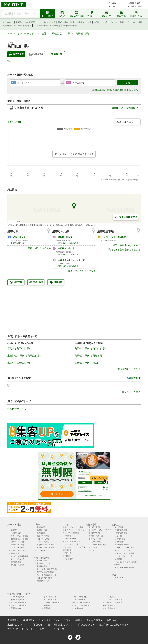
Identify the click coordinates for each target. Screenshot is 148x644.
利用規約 (37, 625)
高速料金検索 (55, 26)
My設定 (114, 3)
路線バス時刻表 (43, 536)
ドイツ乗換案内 (110, 597)
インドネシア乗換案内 (113, 603)
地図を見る (119, 578)
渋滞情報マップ (43, 581)
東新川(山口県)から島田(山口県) (24, 356)
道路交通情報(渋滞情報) (46, 572)
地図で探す (134, 378)
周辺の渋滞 (36, 282)
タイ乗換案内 (47, 605)
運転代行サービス (17, 409)
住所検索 (66, 556)
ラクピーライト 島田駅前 (115, 237)
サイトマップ (57, 629)
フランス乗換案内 (80, 597)
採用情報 (28, 620)
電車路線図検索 (121, 530)
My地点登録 (36, 54)
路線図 (115, 108)
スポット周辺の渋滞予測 (46, 575)
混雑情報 (56, 282)
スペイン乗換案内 (49, 600)
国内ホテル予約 (95, 539)
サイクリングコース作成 (124, 553)
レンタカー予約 (95, 542)
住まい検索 (119, 542)
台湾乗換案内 (47, 608)
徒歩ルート (23, 243)
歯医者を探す (68, 550)
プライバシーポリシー (19, 629)
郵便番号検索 (120, 539)
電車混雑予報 (42, 566)
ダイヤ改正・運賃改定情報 (47, 569)
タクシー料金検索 (41, 26)
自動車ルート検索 (84, 22)
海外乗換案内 (120, 527)
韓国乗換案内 (110, 605)
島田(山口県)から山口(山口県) (90, 348)
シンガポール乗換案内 (82, 603)
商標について (85, 625)
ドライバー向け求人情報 (124, 568)
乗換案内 (19, 22)
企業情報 (12, 620)
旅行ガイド (93, 548)
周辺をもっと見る (131, 392)
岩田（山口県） (20, 237)
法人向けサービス (48, 620)
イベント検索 (68, 559)
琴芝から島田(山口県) (19, 348)
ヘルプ (41, 629)
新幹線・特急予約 (96, 536)
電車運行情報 (42, 560)
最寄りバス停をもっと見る (82, 271)
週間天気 (16, 282)
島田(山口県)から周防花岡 (88, 356)
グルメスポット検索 (71, 544)
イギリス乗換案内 (49, 597)
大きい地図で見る (126, 217)
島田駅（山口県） (66, 237)
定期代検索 (7, 26)
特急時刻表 (41, 533)
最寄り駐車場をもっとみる (127, 245)
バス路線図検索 (121, 533)
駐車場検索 (67, 536)
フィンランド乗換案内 (113, 600)
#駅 (9, 61)
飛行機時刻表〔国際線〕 (46, 548)
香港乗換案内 (16, 608)
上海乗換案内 (78, 608)
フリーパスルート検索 (46, 22)
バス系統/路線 (73, 243)
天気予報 (118, 536)
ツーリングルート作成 (124, 556)
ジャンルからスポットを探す (74, 547)
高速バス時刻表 (43, 539)
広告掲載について (17, 625)
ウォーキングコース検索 (124, 548)
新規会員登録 (135, 3)
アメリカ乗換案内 (18, 597)
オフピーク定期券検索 (23, 26)
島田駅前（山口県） (67, 248)
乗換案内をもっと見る (129, 369)
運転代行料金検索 (70, 26)
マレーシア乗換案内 (18, 605)
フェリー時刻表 (43, 542)
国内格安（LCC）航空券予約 (100, 530)
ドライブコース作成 (123, 550)
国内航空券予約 (95, 527)
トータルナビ (8, 22)
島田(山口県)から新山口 (87, 363)
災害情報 (118, 559)
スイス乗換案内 (79, 600)
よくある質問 (93, 620)
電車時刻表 (41, 527)
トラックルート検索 (134, 22)
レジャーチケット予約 (97, 545)
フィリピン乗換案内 (81, 605)
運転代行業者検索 (122, 545)
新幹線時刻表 (42, 530)
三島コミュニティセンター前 (71, 260)
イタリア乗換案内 (18, 600)
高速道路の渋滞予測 (44, 578)
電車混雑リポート (44, 563)
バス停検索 (67, 553)
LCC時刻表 (41, 550)
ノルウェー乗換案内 (18, 603)
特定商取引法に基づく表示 (113, 625)
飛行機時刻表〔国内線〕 (46, 545)
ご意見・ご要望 (136, 6)
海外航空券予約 (95, 533)
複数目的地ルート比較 (66, 22)
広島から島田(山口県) (19, 363)
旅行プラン (93, 550)
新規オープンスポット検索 (73, 527)
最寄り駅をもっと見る (39, 248)
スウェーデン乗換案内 (51, 603)
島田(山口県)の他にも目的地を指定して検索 (115, 90)
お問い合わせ (114, 620)
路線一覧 (56, 54)
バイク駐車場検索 (70, 539)
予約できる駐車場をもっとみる (124, 250)
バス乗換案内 (30, 22)
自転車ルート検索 (101, 22)
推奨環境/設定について (60, 625)
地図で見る (16, 54)
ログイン (114, 6)
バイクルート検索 (117, 22)
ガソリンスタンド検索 (71, 541)
